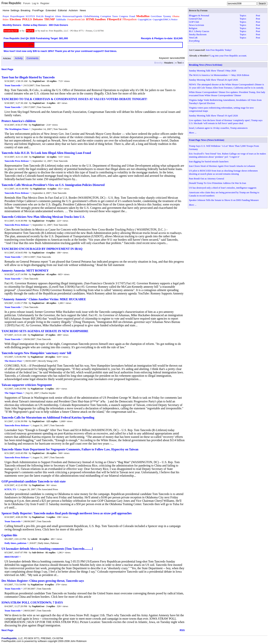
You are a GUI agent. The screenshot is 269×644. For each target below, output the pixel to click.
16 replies (44, 539)
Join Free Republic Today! (219, 50)
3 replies (51, 103)
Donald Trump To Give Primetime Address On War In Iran (218, 183)
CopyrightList (145, 19)
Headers (169, 63)
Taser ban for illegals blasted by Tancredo (28, 77)
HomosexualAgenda (72, 16)
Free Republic (11, 3)
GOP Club (194, 22)
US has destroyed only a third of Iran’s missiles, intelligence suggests (223, 188)
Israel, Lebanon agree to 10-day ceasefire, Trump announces (218, 128)
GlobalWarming (91, 16)
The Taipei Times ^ (14, 393)
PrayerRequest (17, 16)
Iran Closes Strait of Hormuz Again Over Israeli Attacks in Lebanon (222, 166)
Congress (124, 16)
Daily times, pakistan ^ (16, 543)
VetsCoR (193, 38)
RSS (182, 630)
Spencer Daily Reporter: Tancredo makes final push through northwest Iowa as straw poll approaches (67, 513)
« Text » (179, 63)
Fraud (132, 16)
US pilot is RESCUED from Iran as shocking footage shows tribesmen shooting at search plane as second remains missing (223, 172)
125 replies (52, 421)
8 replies (49, 584)
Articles (7, 58)
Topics (243, 15)
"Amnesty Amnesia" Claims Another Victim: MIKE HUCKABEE (44, 299)
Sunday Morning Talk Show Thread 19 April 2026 (213, 116)
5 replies (49, 389)
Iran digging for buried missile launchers (209, 161)
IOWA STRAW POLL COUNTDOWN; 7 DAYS (32, 602)
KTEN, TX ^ (11, 489)
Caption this (9, 535)
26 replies (51, 453)
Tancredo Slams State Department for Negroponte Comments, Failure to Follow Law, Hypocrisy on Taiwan (70, 449)
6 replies (52, 189)
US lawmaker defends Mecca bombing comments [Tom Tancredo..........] (47, 549)
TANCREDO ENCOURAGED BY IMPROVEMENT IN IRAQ (42, 249)
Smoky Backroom (198, 34)
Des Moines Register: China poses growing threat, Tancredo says (43, 581)
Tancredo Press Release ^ (18, 161)
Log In (35, 3)
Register (45, 3)
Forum (27, 3)
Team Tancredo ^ (13, 85)
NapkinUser (38, 81)
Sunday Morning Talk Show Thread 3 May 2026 (212, 71)
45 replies (51, 274)
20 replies (50, 357)
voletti (34, 539)
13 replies (52, 81)
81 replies (51, 552)
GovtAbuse (156, 16)
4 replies (51, 253)
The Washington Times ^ (18, 129)
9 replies (51, 221)
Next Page (7, 69)
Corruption (106, 16)
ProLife (40, 16)
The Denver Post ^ (14, 361)
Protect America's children (19, 121)
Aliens (58, 16)
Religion (193, 28)
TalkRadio (61, 19)
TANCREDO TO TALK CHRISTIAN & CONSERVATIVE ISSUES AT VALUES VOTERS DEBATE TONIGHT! (74, 99)
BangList (49, 16)
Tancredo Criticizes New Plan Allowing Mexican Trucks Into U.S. (43, 217)
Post (258, 15)
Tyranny (167, 16)
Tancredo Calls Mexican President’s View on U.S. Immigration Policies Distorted (53, 185)
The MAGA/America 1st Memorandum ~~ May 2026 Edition (219, 75)
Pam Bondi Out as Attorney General (206, 179)
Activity (19, 58)
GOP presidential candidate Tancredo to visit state (34, 481)
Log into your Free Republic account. (229, 56)
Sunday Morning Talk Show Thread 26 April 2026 (213, 80)
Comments (32, 58)
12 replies (52, 157)
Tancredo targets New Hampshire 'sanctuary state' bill (36, 353)
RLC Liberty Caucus (199, 31)
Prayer (6, 16)
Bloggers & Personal (199, 15)
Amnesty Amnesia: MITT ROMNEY (25, 271)
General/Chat (195, 19)
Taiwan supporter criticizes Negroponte (27, 385)
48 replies (51, 303)
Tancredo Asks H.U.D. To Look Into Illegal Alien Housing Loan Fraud (46, 153)
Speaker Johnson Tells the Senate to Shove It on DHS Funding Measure (224, 200)
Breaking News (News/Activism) (206, 65)
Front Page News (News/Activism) (207, 140)
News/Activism (196, 25)
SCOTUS (30, 16)
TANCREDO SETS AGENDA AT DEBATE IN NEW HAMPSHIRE (45, 331)
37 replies (50, 335)
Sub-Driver (38, 552)
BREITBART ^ (13, 557)
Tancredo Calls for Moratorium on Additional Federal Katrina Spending (48, 417)
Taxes (115, 16)
